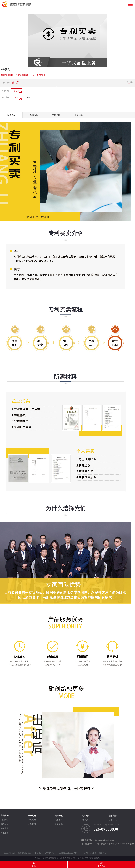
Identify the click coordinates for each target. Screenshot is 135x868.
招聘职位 (86, 820)
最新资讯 (59, 824)
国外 (28, 98)
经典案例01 (33, 820)
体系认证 (5, 824)
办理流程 (34, 115)
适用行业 (5, 91)
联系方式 (113, 820)
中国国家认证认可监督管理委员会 (17, 853)
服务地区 (5, 97)
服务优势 (79, 115)
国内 (16, 98)
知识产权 (5, 820)
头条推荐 (59, 820)
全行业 (16, 91)
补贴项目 (5, 833)
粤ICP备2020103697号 (91, 858)
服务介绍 (11, 115)
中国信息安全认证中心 (44, 853)
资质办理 (5, 828)
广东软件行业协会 (98, 853)
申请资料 (56, 115)
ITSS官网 (84, 853)
